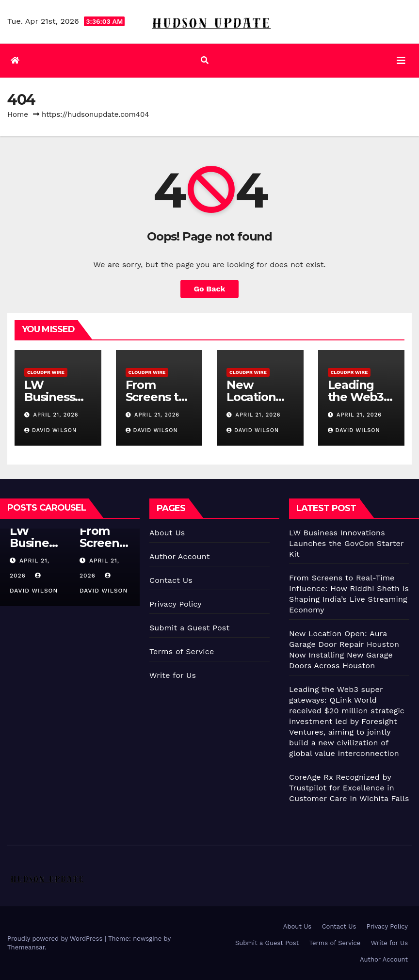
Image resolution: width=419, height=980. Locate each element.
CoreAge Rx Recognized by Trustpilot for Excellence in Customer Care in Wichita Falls (349, 788)
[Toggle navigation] (401, 61)
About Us (167, 533)
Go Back (210, 289)
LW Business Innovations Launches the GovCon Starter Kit (346, 543)
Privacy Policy (176, 604)
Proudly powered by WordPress (56, 939)
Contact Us (171, 580)
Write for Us (173, 675)
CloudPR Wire (46, 372)
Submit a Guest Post (189, 628)
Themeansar (26, 947)
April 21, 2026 (56, 415)
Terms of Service (182, 651)
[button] (205, 60)
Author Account (180, 556)
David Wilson (50, 430)
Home (18, 114)
